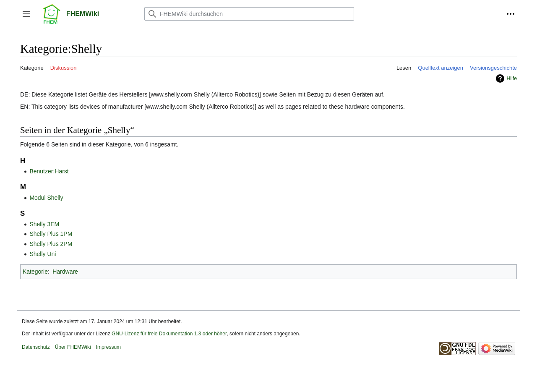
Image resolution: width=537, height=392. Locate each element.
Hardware (65, 272)
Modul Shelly (46, 198)
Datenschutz (36, 347)
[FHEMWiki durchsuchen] (249, 14)
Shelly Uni (43, 254)
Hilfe (512, 78)
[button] (26, 14)
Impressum (108, 347)
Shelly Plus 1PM (51, 234)
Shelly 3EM (44, 224)
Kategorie (35, 272)
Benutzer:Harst (49, 171)
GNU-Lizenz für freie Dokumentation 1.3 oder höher (169, 334)
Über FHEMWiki (73, 347)
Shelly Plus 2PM (51, 244)
